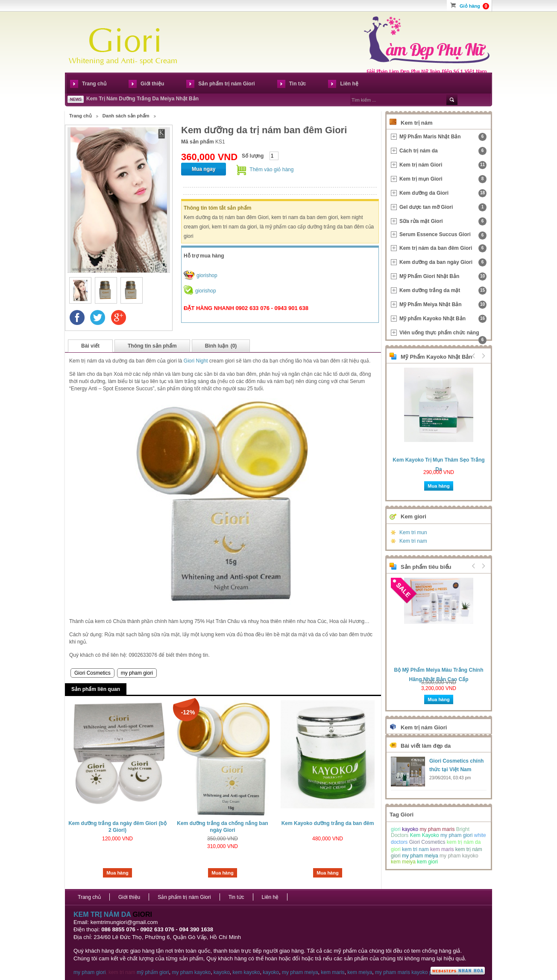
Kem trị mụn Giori (443, 179)
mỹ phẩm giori (153, 972)
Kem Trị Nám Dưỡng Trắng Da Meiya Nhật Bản (142, 99)
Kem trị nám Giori (443, 165)
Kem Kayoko (425, 835)
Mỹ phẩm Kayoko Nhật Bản (443, 319)
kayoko (410, 829)
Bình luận (221, 346)
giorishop (207, 275)
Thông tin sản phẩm (152, 346)
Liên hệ (349, 84)
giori (396, 829)
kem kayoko (246, 972)
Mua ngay (204, 169)
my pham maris (437, 829)
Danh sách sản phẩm (126, 116)
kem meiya (403, 862)
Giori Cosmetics (92, 673)
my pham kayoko (459, 856)
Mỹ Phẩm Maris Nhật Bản (443, 137)
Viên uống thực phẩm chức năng (443, 335)
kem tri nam (415, 849)
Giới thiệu (152, 84)
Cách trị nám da (443, 151)
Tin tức (298, 84)
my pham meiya (420, 856)
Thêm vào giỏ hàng (271, 170)
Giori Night (196, 361)
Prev (474, 356)
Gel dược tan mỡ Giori (443, 207)
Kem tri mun (413, 532)
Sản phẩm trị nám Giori (226, 84)
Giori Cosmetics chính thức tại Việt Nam (456, 765)
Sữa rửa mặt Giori (443, 221)
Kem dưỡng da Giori (443, 193)
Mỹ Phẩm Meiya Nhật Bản (443, 305)
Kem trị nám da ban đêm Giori (443, 248)
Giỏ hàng (474, 6)
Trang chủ (94, 84)
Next (482, 356)
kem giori (427, 862)
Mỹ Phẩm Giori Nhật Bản (443, 276)
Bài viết (90, 346)
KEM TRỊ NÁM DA (102, 914)
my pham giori (137, 673)
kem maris (442, 849)
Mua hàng (117, 873)
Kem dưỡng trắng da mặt (443, 291)
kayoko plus (425, 972)
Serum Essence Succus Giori (443, 235)
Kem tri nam (413, 541)
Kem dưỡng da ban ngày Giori (443, 262)
